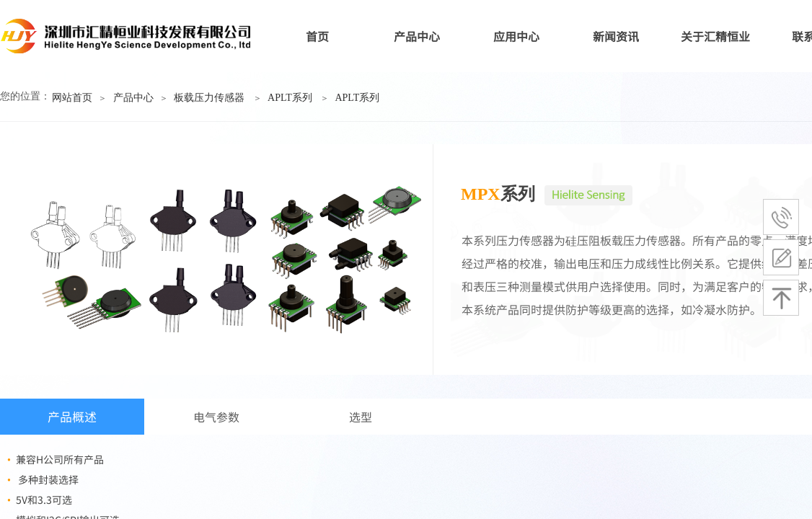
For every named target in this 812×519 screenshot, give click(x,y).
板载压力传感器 (209, 98)
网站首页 (72, 98)
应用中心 (516, 36)
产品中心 (417, 36)
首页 (317, 36)
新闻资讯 (616, 36)
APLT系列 (290, 98)
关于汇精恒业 (715, 36)
